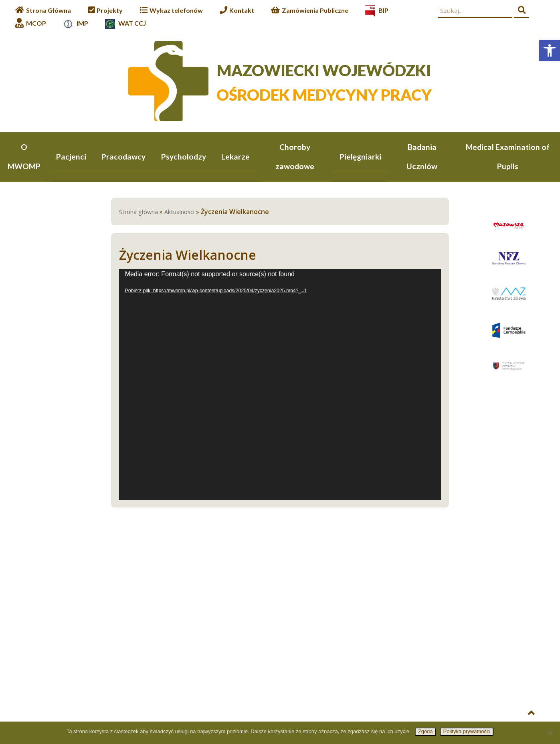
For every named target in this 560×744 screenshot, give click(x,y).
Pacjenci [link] (71, 157)
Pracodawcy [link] (123, 157)
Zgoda (426, 731)
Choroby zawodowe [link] (295, 157)
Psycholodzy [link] (184, 157)
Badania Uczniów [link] (422, 157)
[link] (550, 51)
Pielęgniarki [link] (360, 157)
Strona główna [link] (138, 212)
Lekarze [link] (236, 157)
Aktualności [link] (179, 212)
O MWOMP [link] (24, 157)
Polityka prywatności (467, 731)
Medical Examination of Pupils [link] (508, 157)
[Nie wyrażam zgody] (550, 733)
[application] (280, 385)
